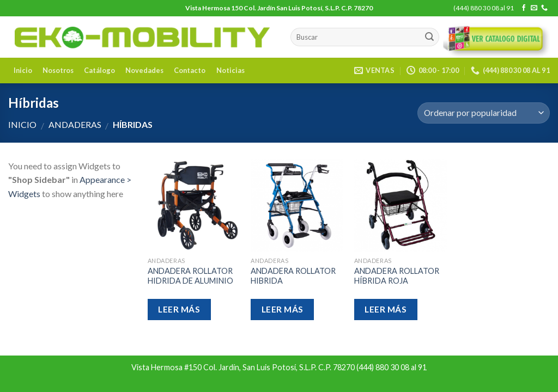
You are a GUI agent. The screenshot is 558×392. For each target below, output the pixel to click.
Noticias (231, 70)
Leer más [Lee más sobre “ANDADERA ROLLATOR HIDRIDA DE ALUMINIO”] (179, 309)
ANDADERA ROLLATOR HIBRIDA (293, 276)
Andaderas (75, 124)
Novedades (144, 70)
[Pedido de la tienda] (484, 113)
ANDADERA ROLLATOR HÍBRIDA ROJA (397, 276)
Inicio (23, 70)
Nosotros (58, 70)
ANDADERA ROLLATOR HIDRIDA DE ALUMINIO (190, 276)
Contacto (190, 70)
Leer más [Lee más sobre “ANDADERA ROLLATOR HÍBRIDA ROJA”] (386, 309)
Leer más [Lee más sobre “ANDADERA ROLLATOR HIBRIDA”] (283, 309)
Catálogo (99, 70)
